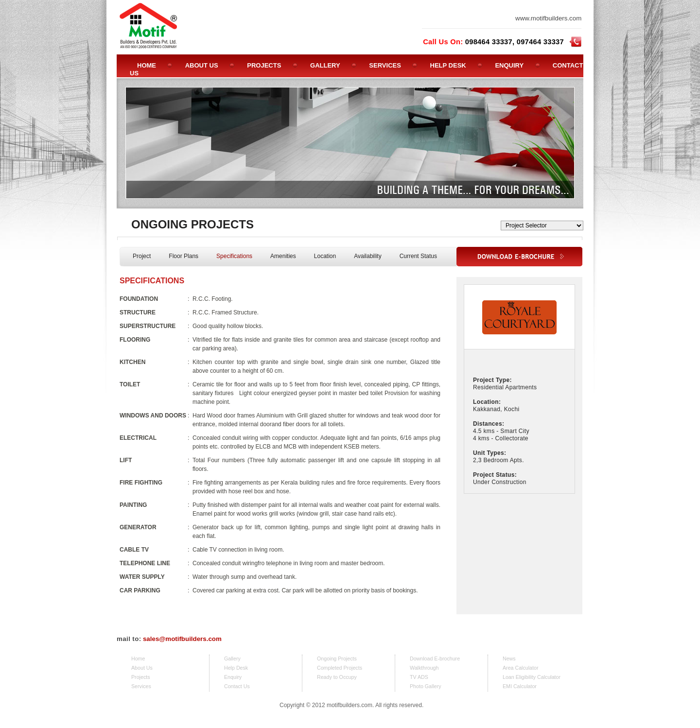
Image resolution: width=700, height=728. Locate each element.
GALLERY (325, 65)
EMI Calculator (520, 686)
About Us (142, 668)
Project (142, 256)
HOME (147, 65)
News (509, 659)
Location (325, 256)
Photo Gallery (426, 686)
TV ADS (419, 677)
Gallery (232, 659)
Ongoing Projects (337, 659)
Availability (367, 256)
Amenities (283, 256)
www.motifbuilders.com (548, 18)
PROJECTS (264, 65)
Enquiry (233, 677)
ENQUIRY (509, 65)
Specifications (234, 256)
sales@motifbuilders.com (182, 639)
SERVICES (385, 65)
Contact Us (237, 686)
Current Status (418, 256)
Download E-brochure (435, 659)
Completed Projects (340, 668)
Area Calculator (520, 668)
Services (141, 686)
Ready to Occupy (337, 677)
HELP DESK (448, 65)
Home (138, 659)
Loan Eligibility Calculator (532, 677)
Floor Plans (184, 256)
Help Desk (236, 668)
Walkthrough (424, 668)
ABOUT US (202, 65)
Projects (141, 677)
